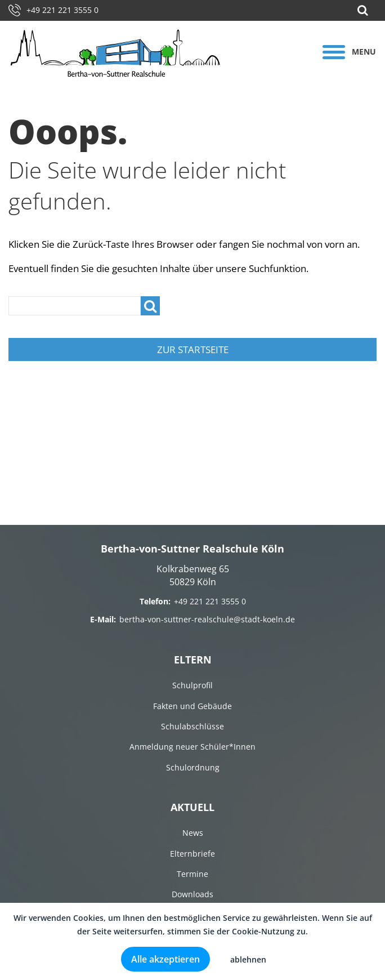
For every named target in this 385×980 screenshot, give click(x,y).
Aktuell (192, 807)
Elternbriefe (192, 854)
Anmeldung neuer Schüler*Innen (192, 747)
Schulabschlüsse (192, 726)
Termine (192, 874)
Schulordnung (193, 767)
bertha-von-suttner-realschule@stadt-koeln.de (207, 619)
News (193, 833)
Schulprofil (192, 685)
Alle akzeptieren (165, 959)
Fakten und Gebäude (192, 706)
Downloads (192, 894)
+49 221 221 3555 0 (53, 10)
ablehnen (248, 959)
